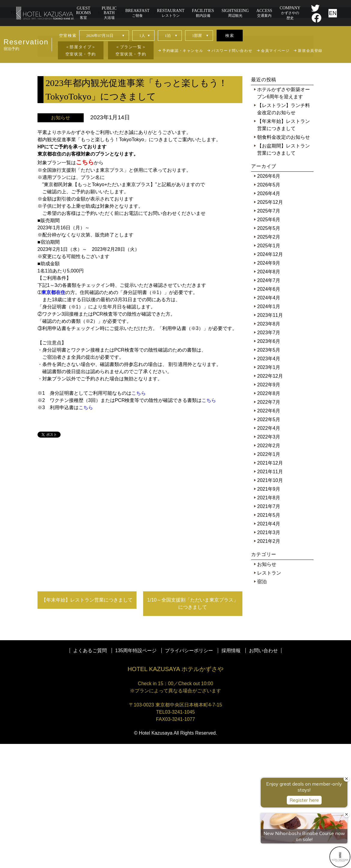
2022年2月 (269, 570)
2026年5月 (269, 309)
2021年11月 (270, 596)
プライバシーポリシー (189, 775)
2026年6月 (269, 300)
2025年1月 (269, 370)
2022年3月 (269, 561)
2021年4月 (269, 648)
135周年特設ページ (136, 775)
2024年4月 (269, 422)
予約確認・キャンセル (183, 51)
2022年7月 (269, 526)
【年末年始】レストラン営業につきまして (87, 724)
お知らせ (267, 688)
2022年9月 (269, 509)
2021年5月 (269, 639)
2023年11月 (270, 439)
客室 (84, 13)
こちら (139, 517)
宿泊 (262, 706)
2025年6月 (269, 344)
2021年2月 (269, 665)
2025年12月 (270, 326)
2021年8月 (269, 622)
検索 (230, 36)
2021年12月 (270, 587)
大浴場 (109, 13)
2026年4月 (269, 318)
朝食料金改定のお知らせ (283, 261)
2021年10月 (270, 604)
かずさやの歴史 (290, 13)
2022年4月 (269, 552)
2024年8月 (269, 396)
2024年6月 (269, 413)
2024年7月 (269, 404)
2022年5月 (269, 544)
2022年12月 (270, 500)
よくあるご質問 (90, 775)
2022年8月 (269, 517)
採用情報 (231, 775)
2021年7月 (269, 630)
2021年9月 (269, 613)
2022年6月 (269, 535)
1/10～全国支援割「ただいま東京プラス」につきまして (193, 728)
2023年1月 (269, 491)
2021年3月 (269, 657)
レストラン (269, 697)
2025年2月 (269, 361)
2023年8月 (269, 448)
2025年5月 (269, 352)
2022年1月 (269, 578)
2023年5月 (269, 474)
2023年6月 (269, 465)
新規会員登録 (310, 51)
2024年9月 (269, 387)
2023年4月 (269, 483)
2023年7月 (269, 457)
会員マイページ (275, 51)
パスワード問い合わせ (232, 51)
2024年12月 (270, 378)
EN (333, 13)
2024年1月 (269, 431)
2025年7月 (269, 335)
